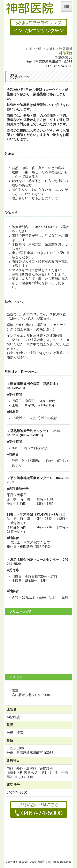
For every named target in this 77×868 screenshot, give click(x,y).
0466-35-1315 (17, 388)
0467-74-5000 (62, 66)
